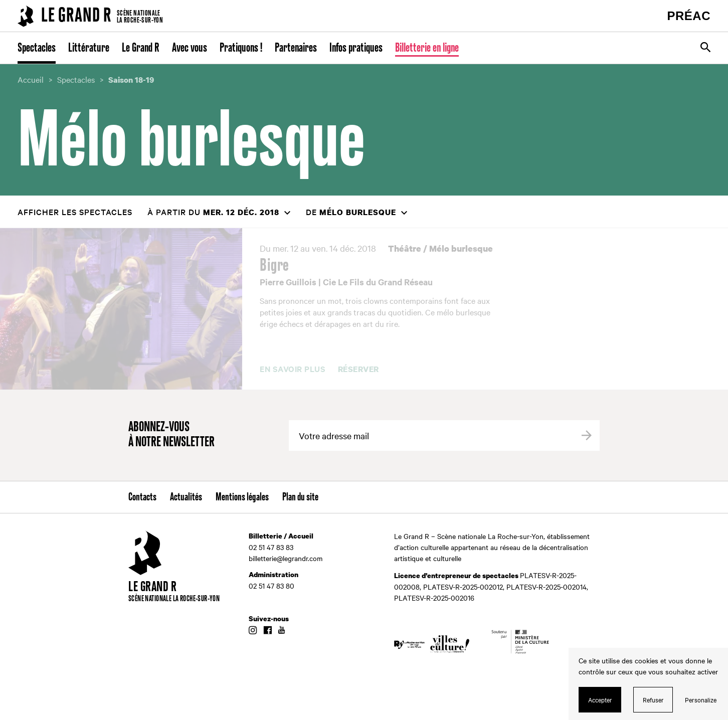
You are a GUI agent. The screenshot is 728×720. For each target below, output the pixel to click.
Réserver (358, 370)
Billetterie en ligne (427, 48)
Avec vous (190, 48)
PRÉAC (689, 16)
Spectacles (37, 48)
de (351, 212)
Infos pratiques (356, 48)
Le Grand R (141, 48)
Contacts (142, 497)
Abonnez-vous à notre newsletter (171, 435)
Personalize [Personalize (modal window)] (701, 699)
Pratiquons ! (241, 48)
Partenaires (296, 48)
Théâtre (405, 248)
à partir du (213, 212)
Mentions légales (242, 497)
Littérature (89, 48)
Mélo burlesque (461, 248)
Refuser (653, 699)
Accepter (600, 699)
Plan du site (300, 497)
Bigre (275, 266)
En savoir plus (293, 369)
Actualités (186, 497)
